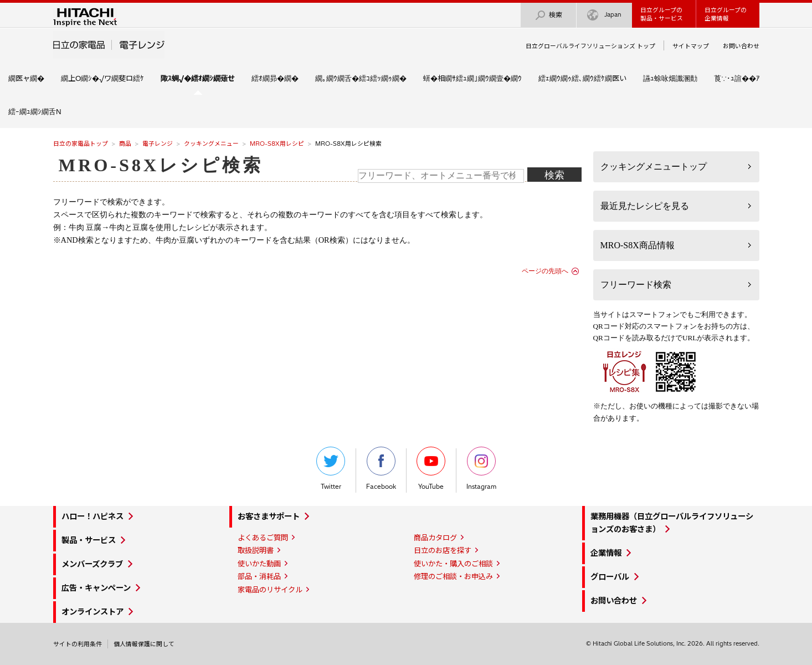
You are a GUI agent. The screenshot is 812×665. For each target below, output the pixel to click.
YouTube (431, 469)
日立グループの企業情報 (726, 14)
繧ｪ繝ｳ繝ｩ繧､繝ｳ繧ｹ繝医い (582, 78)
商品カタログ (435, 538)
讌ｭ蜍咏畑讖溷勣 (670, 78)
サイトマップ (691, 46)
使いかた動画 (259, 564)
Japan (604, 15)
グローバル (610, 577)
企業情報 (606, 553)
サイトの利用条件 (78, 644)
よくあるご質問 (263, 538)
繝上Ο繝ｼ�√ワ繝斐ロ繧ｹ (102, 78)
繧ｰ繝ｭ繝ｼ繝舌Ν (35, 111)
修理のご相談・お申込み (453, 576)
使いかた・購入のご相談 (453, 564)
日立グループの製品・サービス (662, 14)
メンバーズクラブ (92, 564)
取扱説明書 (256, 550)
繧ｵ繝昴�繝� (275, 78)
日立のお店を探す (443, 550)
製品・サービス (89, 540)
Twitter (331, 469)
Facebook (381, 469)
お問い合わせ (741, 46)
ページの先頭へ (545, 271)
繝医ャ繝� (26, 78)
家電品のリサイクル (270, 590)
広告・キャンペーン (96, 588)
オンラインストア (92, 612)
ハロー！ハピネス (92, 516)
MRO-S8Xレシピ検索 (161, 165)
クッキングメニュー (211, 144)
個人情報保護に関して (144, 644)
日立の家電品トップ (81, 144)
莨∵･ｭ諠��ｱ (737, 78)
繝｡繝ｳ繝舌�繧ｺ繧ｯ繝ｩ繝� (361, 78)
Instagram (481, 469)
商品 (125, 144)
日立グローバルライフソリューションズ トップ (590, 46)
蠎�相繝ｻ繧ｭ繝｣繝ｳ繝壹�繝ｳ (472, 78)
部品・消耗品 (259, 576)
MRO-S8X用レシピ (277, 144)
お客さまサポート (269, 516)
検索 (548, 15)
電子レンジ (158, 144)
